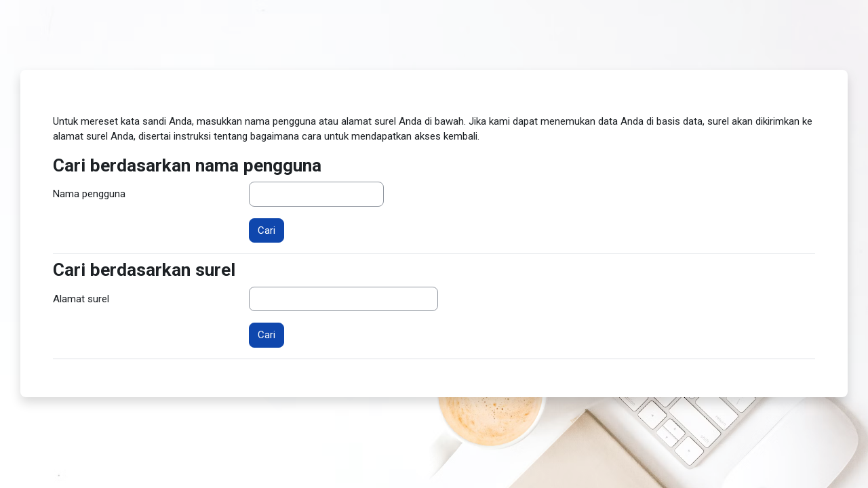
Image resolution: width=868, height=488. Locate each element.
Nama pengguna (89, 194)
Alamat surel (81, 299)
